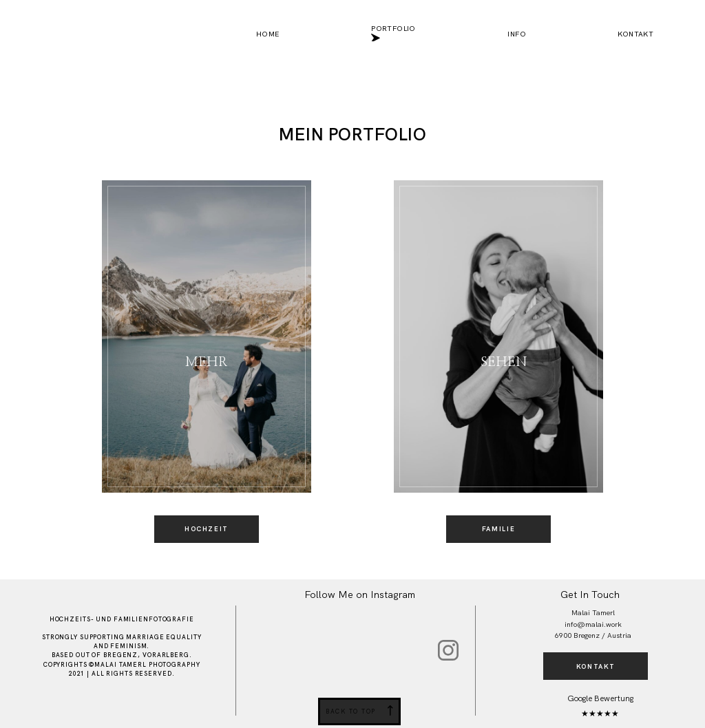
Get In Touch (590, 595)
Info (517, 34)
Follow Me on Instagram (360, 595)
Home (268, 34)
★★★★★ (600, 714)
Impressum (185, 706)
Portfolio (393, 34)
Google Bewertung (600, 698)
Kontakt (635, 34)
